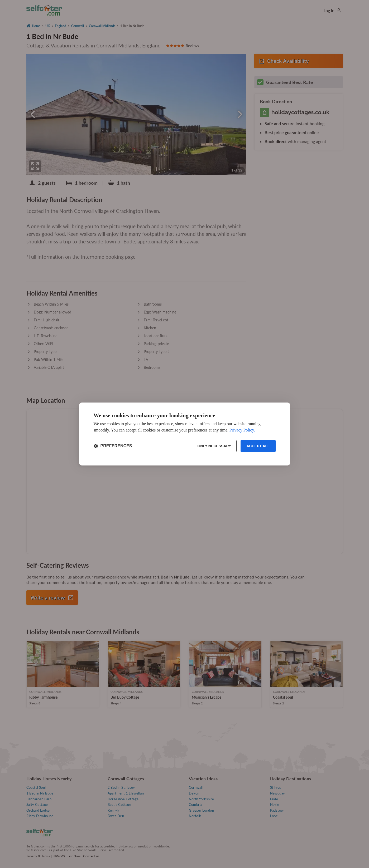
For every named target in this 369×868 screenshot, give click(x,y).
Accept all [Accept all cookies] (258, 446)
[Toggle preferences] (113, 446)
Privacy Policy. (242, 430)
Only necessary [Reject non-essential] (214, 446)
